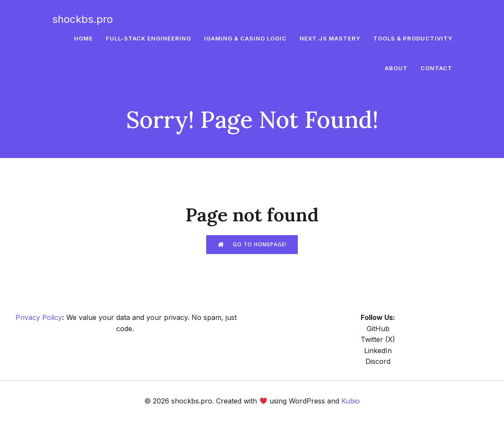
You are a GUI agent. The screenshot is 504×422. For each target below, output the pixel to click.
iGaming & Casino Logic (245, 38)
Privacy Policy (39, 317)
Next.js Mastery (330, 38)
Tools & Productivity (413, 38)
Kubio (351, 401)
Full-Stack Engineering (148, 38)
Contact (436, 68)
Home (83, 38)
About (396, 68)
